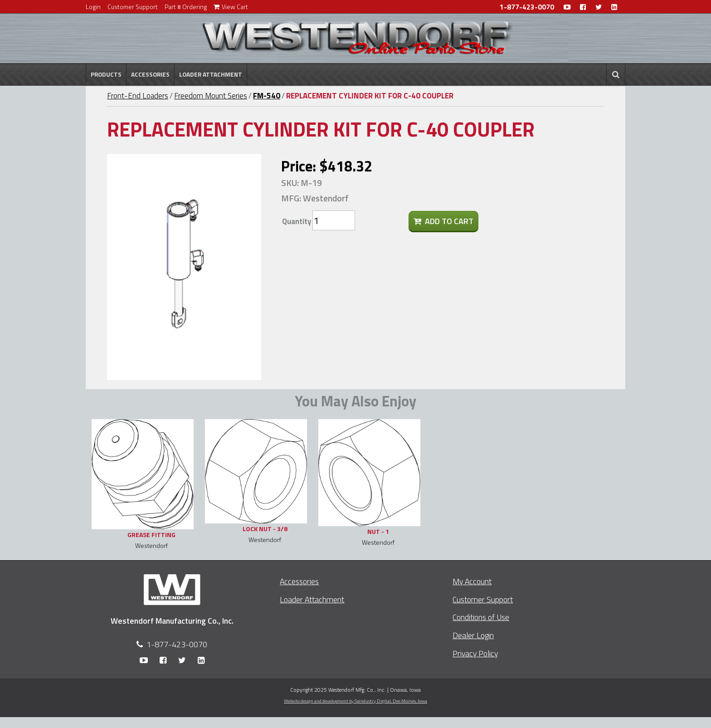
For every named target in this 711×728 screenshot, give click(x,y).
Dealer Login (473, 635)
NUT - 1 (378, 531)
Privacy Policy (475, 653)
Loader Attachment (211, 74)
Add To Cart (443, 221)
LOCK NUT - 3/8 (265, 529)
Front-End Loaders (138, 96)
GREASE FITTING (151, 535)
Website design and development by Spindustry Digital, (355, 701)
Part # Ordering (186, 7)
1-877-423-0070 (527, 7)
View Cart (231, 7)
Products (106, 74)
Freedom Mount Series (211, 96)
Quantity (297, 221)
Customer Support (133, 7)
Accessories (150, 74)
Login (93, 7)
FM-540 (267, 96)
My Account (472, 581)
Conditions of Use (481, 617)
